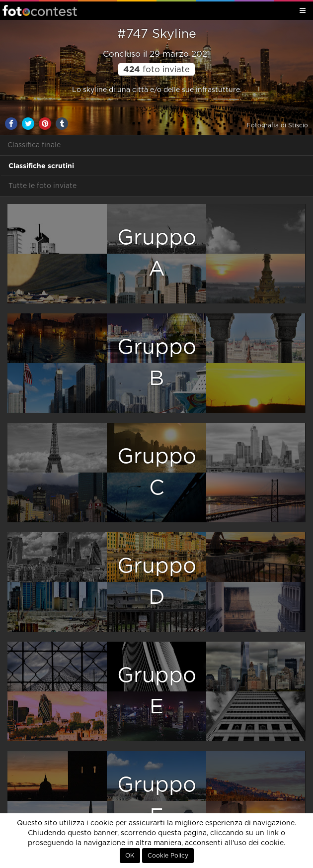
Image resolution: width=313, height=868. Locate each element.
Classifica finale (34, 145)
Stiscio (298, 125)
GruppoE (157, 691)
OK (130, 856)
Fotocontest (40, 10)
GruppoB (157, 363)
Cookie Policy (168, 856)
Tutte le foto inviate (42, 186)
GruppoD (157, 582)
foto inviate (156, 70)
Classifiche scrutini (41, 166)
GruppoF (157, 801)
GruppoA (157, 253)
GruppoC (157, 472)
